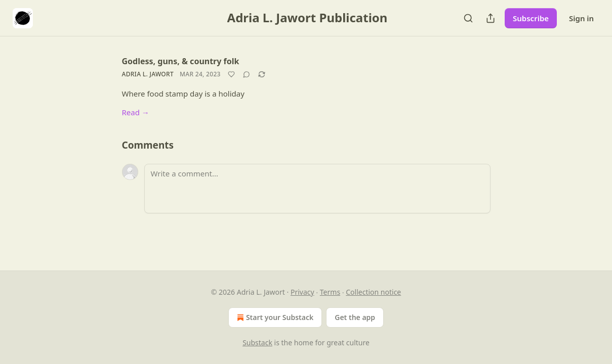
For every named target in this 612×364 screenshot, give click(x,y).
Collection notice (373, 292)
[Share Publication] (491, 18)
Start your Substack (274, 317)
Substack (257, 343)
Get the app (355, 317)
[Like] (231, 74)
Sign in (581, 18)
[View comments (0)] (247, 74)
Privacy (302, 292)
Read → (136, 112)
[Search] (468, 18)
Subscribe (531, 18)
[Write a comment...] (317, 189)
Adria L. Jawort (148, 74)
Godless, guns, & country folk (181, 61)
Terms (330, 292)
